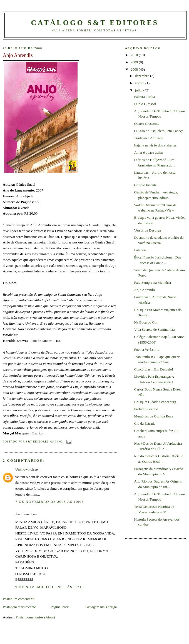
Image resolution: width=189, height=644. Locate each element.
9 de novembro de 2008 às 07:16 (49, 587)
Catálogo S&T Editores (95, 23)
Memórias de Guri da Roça (154, 416)
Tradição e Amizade (148, 138)
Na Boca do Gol (146, 322)
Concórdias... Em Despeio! (153, 369)
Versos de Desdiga (147, 230)
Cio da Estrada (145, 423)
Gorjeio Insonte (145, 185)
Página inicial (60, 607)
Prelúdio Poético (146, 409)
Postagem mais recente (19, 607)
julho (139, 90)
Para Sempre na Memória (152, 283)
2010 (135, 55)
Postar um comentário (19, 599)
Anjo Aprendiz (145, 290)
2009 (135, 62)
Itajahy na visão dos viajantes (155, 145)
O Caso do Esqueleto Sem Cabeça (159, 131)
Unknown (22, 469)
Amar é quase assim (148, 152)
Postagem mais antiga (101, 607)
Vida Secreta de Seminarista (154, 330)
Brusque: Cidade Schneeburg (155, 402)
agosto (140, 83)
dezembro (143, 76)
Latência (140, 250)
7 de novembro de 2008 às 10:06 (49, 502)
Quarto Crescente (147, 124)
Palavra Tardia (144, 97)
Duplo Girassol (145, 104)
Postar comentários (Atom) (35, 617)
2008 (135, 69)
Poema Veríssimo (146, 350)
